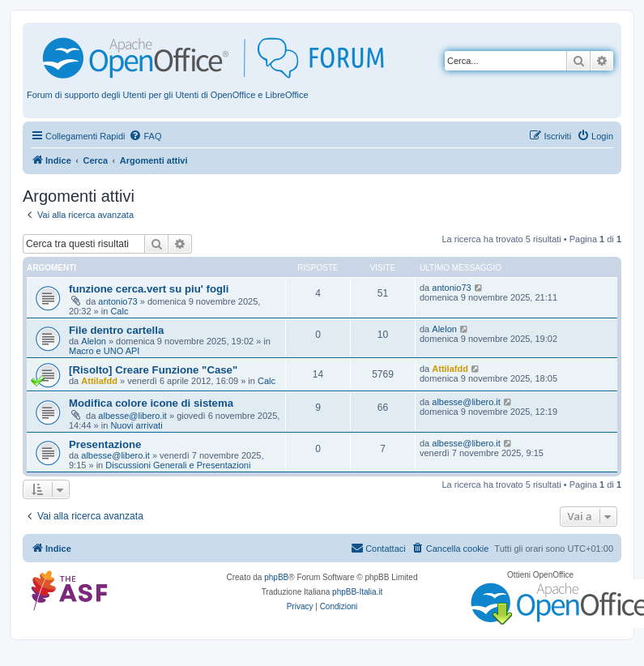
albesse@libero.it (132, 416)
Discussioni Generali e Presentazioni (178, 465)
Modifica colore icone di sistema (151, 403)
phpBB (276, 577)
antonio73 (117, 301)
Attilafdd (99, 381)
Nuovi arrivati (136, 425)
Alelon (94, 341)
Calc (119, 311)
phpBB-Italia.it (357, 592)
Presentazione (105, 444)
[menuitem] (145, 136)
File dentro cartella (116, 330)
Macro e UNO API (104, 351)
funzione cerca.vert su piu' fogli (149, 289)
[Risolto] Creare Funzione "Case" (153, 370)
